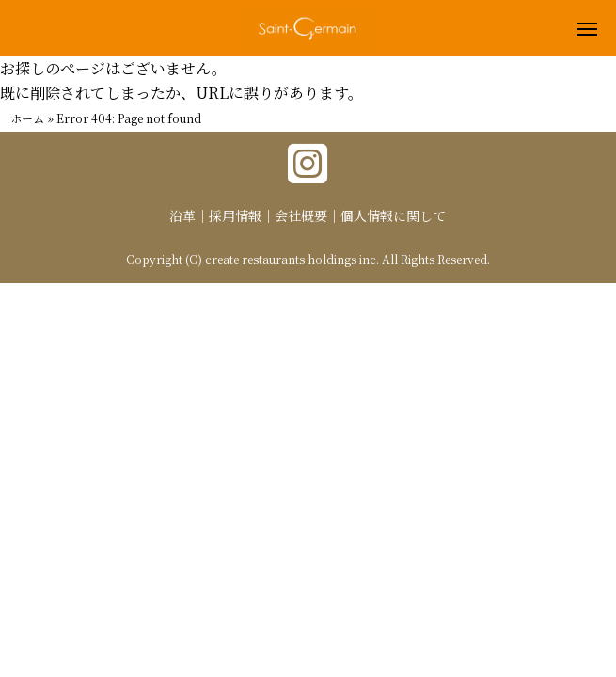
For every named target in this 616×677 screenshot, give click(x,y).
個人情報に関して (393, 215)
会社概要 (301, 215)
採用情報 (235, 215)
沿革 (182, 215)
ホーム (27, 118)
